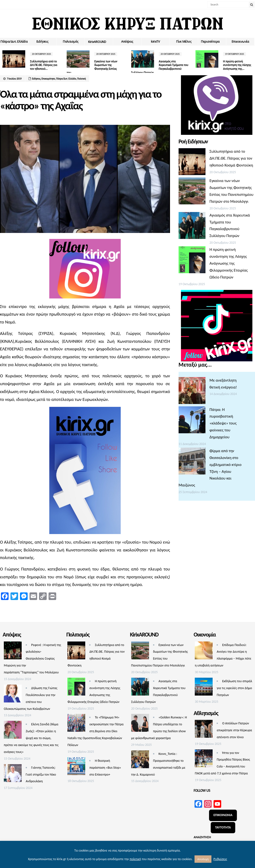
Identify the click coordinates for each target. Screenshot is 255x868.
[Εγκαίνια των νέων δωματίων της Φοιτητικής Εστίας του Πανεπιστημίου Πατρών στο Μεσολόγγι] (192, 192)
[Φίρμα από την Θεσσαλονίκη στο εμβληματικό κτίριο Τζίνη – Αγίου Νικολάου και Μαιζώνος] (192, 462)
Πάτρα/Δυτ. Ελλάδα (14, 41)
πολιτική (135, 859)
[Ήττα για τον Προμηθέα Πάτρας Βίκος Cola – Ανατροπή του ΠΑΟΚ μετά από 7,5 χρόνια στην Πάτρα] (204, 759)
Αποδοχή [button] (203, 859)
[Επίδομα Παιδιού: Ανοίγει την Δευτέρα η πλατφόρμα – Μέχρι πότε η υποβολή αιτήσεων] (204, 652)
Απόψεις (127, 41)
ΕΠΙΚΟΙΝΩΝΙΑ (223, 815)
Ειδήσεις (42, 41)
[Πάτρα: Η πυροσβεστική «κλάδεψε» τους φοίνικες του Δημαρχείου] (192, 421)
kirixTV (155, 41)
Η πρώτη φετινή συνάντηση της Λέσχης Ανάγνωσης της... (236, 65)
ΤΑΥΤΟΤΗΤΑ (223, 827)
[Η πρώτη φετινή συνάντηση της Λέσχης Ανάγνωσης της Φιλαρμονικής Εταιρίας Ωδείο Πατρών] (192, 261)
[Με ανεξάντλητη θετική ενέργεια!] (192, 392)
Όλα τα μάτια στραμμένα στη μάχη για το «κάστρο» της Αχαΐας (81, 100)
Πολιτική (81, 79)
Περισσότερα (210, 41)
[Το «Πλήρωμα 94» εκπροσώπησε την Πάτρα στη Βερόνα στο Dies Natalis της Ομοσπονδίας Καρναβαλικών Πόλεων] (76, 724)
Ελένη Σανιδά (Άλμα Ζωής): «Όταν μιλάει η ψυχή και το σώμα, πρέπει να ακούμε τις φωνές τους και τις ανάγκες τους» (31, 738)
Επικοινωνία (240, 41)
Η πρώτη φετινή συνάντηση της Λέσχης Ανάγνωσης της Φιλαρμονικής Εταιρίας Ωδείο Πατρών (229, 263)
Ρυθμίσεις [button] (220, 859)
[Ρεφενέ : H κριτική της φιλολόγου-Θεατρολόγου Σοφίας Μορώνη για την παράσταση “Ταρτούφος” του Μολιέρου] (13, 652)
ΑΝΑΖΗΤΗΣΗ (202, 837)
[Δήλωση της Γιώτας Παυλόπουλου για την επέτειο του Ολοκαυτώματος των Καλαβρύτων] (13, 695)
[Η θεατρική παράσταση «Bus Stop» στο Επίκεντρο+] (76, 767)
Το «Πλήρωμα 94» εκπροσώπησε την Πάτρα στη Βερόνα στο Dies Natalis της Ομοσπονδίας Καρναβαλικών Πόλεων (95, 731)
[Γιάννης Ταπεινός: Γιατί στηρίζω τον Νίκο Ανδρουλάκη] (13, 774)
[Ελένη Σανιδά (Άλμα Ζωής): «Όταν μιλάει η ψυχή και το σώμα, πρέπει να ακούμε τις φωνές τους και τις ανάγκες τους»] (13, 731)
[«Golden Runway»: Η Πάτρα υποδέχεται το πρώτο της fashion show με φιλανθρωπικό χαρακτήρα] (140, 724)
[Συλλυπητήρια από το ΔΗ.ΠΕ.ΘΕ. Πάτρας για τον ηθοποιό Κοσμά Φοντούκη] (192, 163)
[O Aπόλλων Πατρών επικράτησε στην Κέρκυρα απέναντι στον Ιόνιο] (204, 730)
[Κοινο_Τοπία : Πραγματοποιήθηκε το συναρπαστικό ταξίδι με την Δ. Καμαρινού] (140, 760)
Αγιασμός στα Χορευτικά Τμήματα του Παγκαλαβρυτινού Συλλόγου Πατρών (158, 67)
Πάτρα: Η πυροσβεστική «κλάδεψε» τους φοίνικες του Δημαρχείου (223, 423)
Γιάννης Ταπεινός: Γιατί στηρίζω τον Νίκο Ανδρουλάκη (41, 775)
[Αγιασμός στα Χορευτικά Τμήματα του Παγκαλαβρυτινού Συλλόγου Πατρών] (192, 227)
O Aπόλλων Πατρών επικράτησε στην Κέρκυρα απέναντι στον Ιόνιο (234, 730)
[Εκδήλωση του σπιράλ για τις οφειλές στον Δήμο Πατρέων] (204, 688)
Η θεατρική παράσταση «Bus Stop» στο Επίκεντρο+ (105, 768)
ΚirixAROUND (97, 42)
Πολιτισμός (71, 41)
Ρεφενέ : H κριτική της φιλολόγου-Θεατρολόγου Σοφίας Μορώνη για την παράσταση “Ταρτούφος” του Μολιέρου (32, 659)
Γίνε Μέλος (184, 41)
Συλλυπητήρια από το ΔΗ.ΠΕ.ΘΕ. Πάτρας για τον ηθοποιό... (44, 65)
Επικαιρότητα (48, 79)
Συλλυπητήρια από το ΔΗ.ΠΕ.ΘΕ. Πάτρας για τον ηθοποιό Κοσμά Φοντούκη (231, 158)
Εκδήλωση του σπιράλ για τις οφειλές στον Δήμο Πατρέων (234, 688)
